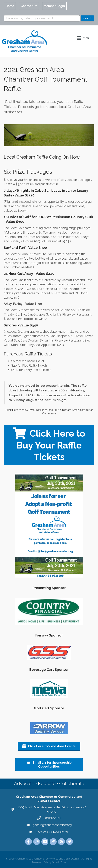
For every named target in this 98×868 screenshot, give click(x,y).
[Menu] (84, 38)
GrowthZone (59, 862)
